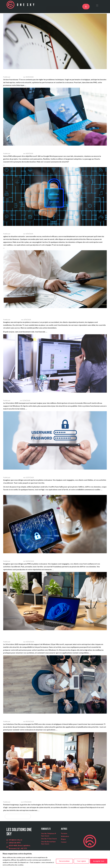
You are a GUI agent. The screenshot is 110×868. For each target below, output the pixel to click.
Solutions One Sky (17, 77)
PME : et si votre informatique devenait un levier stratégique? (48, 717)
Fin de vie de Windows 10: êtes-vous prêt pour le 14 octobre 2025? (51, 396)
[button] (97, 5)
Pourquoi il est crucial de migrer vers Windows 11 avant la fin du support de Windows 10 (50, 636)
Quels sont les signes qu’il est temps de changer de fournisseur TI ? (51, 73)
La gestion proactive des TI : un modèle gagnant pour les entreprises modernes (52, 796)
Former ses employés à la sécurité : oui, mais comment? (43, 230)
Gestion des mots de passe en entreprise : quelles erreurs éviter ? (50, 473)
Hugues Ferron (16, 320)
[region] (55, 859)
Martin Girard (15, 400)
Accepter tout (99, 861)
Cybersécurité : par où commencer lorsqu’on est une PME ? (46, 557)
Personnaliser (64, 861)
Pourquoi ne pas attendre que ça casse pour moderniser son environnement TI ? (46, 314)
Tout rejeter (81, 861)
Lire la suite (31, 85)
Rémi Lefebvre (16, 802)
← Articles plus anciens (18, 816)
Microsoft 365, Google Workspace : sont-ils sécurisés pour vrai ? (49, 149)
